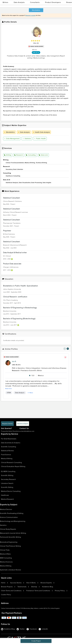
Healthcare (5, 495)
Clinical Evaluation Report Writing (13, 466)
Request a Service (7, 424)
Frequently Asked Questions (10, 431)
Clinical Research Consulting (11, 462)
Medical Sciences (6, 562)
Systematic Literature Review (10, 570)
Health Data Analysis (41, 132)
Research (19, 155)
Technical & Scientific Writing (10, 537)
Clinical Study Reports (8, 529)
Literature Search (7, 483)
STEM (9, 393)
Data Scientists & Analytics (11, 443)
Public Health (40, 139)
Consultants (35, 2)
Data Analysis (24, 132)
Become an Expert (23, 424)
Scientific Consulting (8, 447)
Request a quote (31, 15)
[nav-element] (65, 349)
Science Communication (9, 517)
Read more (9, 389)
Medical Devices (6, 509)
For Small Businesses (9, 439)
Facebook (32, 629)
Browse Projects (7, 587)
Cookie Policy (6, 595)
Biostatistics (9, 132)
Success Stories (16, 583)
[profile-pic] (8, 363)
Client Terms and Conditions (11, 591)
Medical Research (7, 499)
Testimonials (22, 587)
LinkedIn (43, 629)
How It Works (31, 583)
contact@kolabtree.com (27, 431)
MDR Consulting (6, 558)
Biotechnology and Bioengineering (13, 521)
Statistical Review (7, 451)
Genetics (3, 525)
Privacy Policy (60, 591)
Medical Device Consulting (11, 491)
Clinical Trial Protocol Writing (10, 546)
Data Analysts (19, 2)
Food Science (6, 455)
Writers (5, 2)
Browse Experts (46, 583)
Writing (8, 155)
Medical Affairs (5, 554)
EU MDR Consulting (8, 471)
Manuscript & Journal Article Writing (13, 533)
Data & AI (43, 155)
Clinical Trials (5, 550)
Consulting (31, 155)
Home (3, 583)
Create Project (36, 641)
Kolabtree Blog (48, 587)
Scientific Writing (7, 475)
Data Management (12, 139)
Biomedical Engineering (9, 542)
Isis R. (14, 361)
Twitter (21, 629)
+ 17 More (30, 393)
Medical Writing (7, 459)
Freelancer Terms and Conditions (38, 591)
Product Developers (53, 2)
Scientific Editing (7, 487)
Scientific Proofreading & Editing (12, 513)
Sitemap (34, 587)
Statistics (27, 139)
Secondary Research (8, 479)
